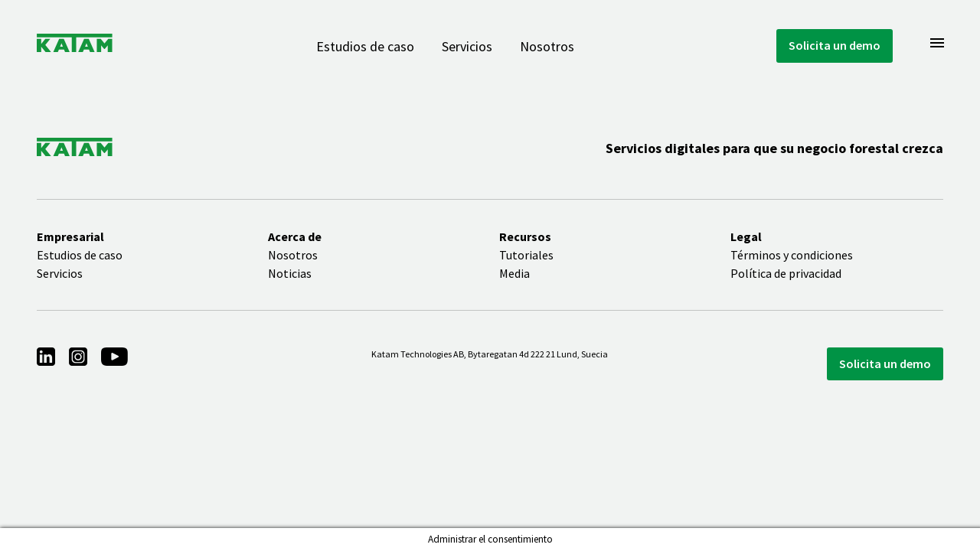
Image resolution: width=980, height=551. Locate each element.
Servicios (467, 46)
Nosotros (547, 46)
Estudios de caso (365, 46)
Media (514, 273)
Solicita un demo (835, 45)
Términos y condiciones (792, 255)
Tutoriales (526, 255)
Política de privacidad (786, 273)
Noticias (290, 273)
